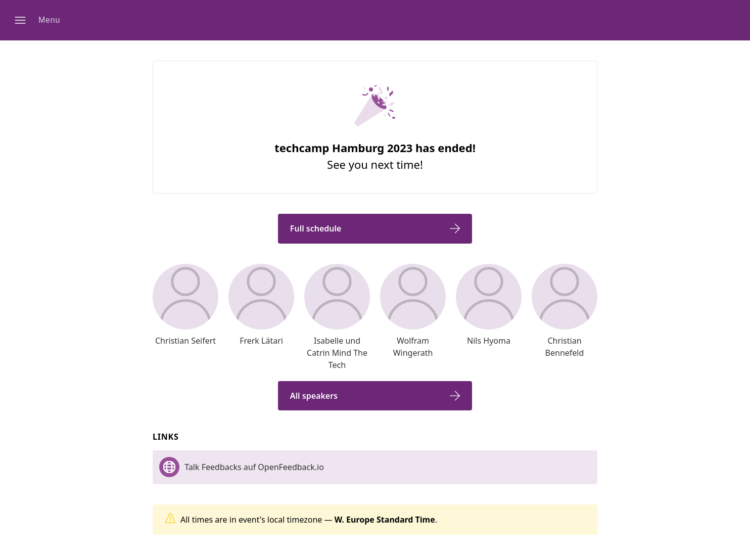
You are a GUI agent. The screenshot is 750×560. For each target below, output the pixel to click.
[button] (41, 20)
